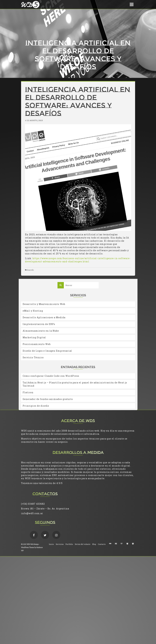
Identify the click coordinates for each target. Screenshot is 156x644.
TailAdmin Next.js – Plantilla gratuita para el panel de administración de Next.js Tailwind (75, 384)
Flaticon (28, 392)
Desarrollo (30, 270)
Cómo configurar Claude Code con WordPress (51, 376)
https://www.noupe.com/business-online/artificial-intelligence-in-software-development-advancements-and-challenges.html (78, 260)
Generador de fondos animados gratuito (48, 399)
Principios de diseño (36, 406)
